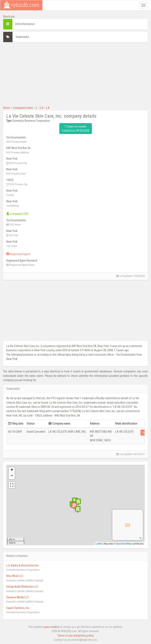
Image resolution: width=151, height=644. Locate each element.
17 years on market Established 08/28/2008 (76, 129)
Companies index (23, 108)
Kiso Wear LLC (15, 576)
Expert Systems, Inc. (18, 608)
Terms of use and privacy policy (76, 636)
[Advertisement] (75, 74)
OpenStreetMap (124, 544)
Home (7, 108)
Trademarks (22, 37)
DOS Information (25, 24)
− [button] (12, 476)
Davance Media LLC (18, 597)
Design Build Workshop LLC (22, 587)
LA (42, 108)
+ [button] (12, 470)
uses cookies (52, 627)
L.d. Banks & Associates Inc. (23, 565)
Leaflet (99, 544)
